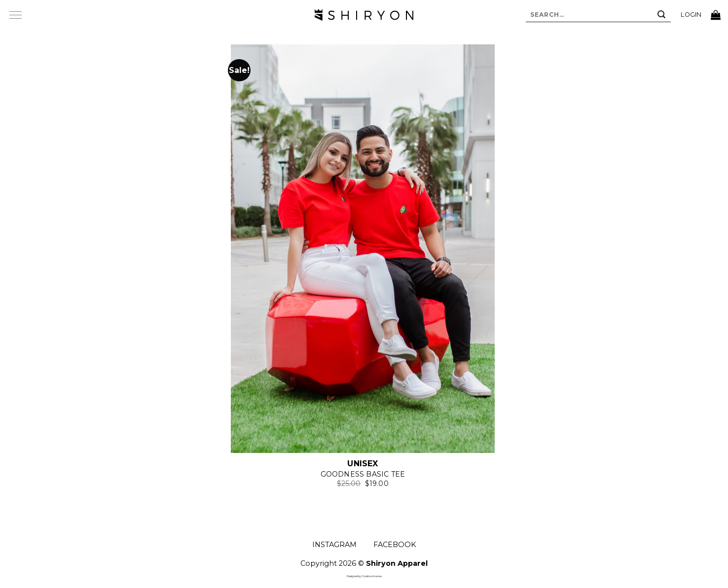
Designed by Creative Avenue (364, 576)
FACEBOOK (395, 545)
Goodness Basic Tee (363, 474)
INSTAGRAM (334, 545)
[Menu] (15, 15)
